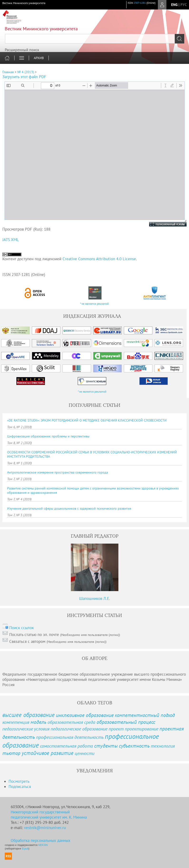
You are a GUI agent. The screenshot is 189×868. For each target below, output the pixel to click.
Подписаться (20, 787)
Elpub (25, 848)
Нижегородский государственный (40, 812)
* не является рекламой (94, 304)
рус (184, 5)
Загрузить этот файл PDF (24, 77)
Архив (39, 58)
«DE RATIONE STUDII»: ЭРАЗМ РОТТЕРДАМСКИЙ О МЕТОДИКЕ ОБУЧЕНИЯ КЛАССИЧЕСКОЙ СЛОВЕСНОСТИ (87, 420)
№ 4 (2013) (26, 72)
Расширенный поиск (22, 50)
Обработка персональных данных (41, 840)
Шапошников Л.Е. (95, 598)
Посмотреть (19, 781)
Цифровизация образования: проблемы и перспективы (48, 436)
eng (174, 5)
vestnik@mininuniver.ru (45, 828)
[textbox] (94, 39)
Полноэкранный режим (163, 224)
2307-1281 (140, 3)
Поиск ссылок (22, 628)
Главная (8, 72)
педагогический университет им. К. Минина (49, 817)
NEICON (43, 845)
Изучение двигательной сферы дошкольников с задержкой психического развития (69, 508)
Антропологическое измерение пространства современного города (58, 472)
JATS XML (11, 240)
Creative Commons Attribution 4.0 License (99, 259)
